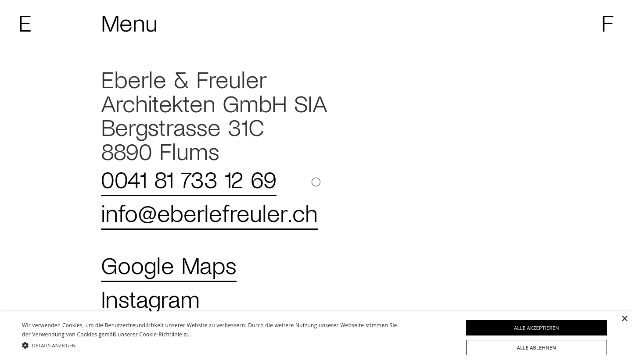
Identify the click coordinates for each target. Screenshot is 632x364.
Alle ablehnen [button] (537, 348)
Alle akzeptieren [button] (537, 328)
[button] (213, 345)
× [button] (624, 319)
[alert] (316, 338)
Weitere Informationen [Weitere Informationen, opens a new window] (219, 334)
